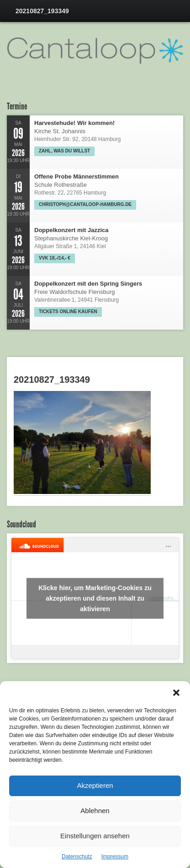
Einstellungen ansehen (95, 836)
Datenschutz (77, 857)
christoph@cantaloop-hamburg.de (85, 204)
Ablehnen (95, 811)
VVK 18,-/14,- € (55, 258)
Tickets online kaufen (68, 312)
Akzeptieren (95, 785)
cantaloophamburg (167, 598)
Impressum (115, 857)
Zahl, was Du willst (64, 151)
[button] (176, 693)
